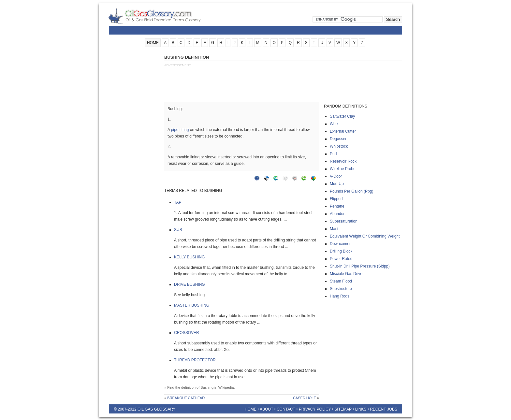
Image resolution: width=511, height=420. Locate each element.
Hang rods (340, 296)
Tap (178, 202)
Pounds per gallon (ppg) (351, 191)
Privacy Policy (315, 409)
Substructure (341, 289)
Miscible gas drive (346, 274)
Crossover (187, 333)
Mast (334, 229)
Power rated (341, 259)
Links (361, 409)
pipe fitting (180, 130)
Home (251, 409)
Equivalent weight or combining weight (365, 236)
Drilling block (341, 251)
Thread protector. (195, 360)
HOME (153, 43)
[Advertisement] (135, 152)
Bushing (207, 387)
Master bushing (192, 305)
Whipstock (339, 146)
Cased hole (305, 398)
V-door (336, 176)
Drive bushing (190, 284)
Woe (334, 124)
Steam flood (341, 281)
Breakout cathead (186, 398)
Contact (286, 409)
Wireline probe (343, 169)
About (266, 409)
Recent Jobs (384, 409)
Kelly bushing (189, 257)
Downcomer (340, 244)
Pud (333, 154)
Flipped (336, 199)
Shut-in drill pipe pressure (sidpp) (360, 266)
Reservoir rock (343, 161)
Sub (178, 230)
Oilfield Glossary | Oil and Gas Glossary (162, 16)
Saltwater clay (342, 116)
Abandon (338, 214)
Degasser (338, 139)
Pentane (337, 206)
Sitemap (343, 409)
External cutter (343, 131)
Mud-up (337, 184)
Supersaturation (344, 221)
